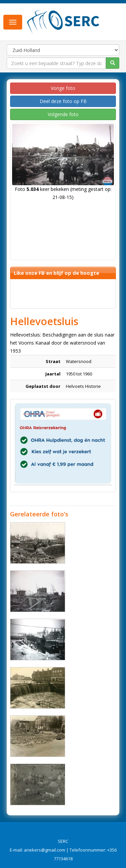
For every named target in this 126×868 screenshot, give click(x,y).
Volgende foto (63, 114)
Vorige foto (63, 88)
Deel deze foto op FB (63, 101)
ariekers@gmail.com (45, 850)
